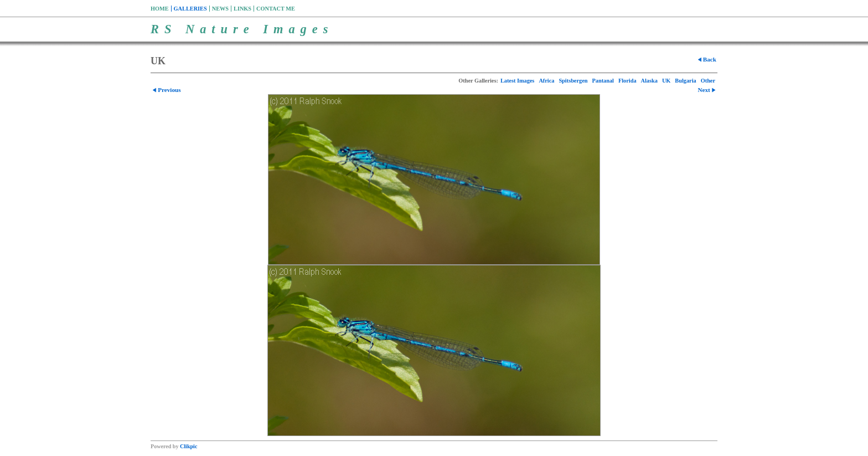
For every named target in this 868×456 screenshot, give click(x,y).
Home (160, 9)
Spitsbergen (573, 81)
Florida (627, 81)
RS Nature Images (242, 29)
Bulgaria (685, 81)
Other (708, 81)
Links (242, 9)
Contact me (276, 9)
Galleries (190, 9)
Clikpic (188, 446)
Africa (546, 81)
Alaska (649, 81)
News (220, 9)
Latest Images (518, 81)
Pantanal (603, 81)
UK (666, 81)
